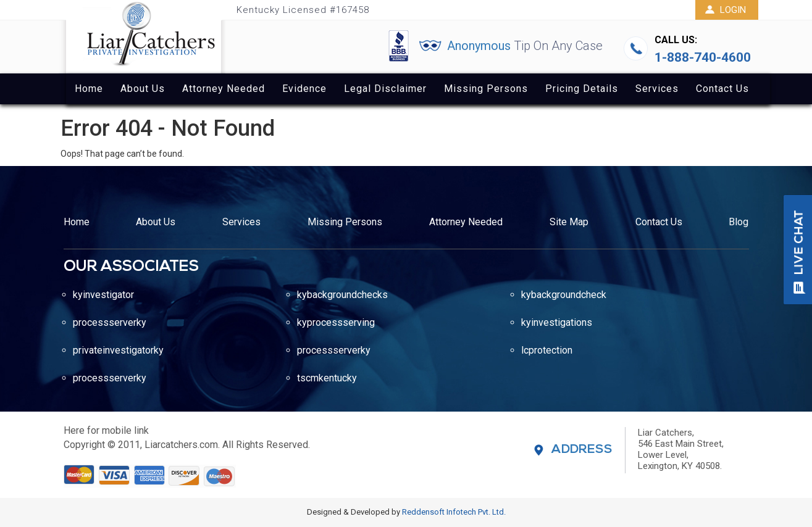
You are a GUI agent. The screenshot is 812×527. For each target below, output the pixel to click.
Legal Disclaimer (385, 89)
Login (725, 10)
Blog (739, 222)
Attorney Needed (224, 89)
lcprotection (547, 350)
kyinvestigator (103, 295)
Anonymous (525, 46)
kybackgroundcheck (564, 295)
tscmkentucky (327, 378)
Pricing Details (582, 89)
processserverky (110, 322)
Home (89, 89)
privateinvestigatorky (118, 350)
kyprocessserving (336, 322)
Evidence (304, 89)
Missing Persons (486, 89)
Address (582, 450)
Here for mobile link (106, 430)
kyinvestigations (557, 322)
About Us (143, 89)
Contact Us (722, 89)
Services (657, 89)
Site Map (569, 222)
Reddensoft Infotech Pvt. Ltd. (454, 512)
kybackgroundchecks (342, 295)
